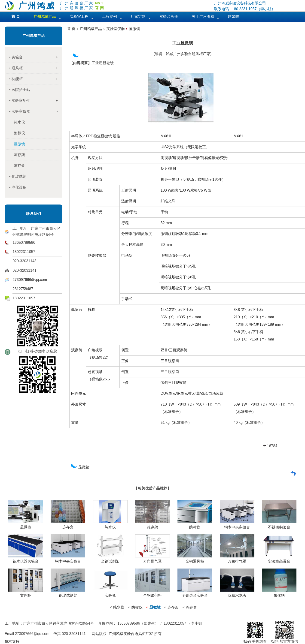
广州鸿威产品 (34, 36)
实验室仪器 (116, 29)
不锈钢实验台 (279, 525)
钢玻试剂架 (68, 594)
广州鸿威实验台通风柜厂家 (131, 634)
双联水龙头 (237, 594)
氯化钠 (279, 594)
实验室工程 (79, 17)
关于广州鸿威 (203, 17)
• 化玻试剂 (18, 176)
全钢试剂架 (110, 560)
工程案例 (110, 17)
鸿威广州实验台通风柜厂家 (188, 54)
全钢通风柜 (195, 560)
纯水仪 (19, 122)
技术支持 (12, 641)
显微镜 (134, 29)
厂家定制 (138, 17)
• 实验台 (35, 57)
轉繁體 (233, 17)
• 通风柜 (35, 68)
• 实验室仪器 (35, 111)
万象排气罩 (237, 560)
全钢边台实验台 (195, 594)
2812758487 (23, 289)
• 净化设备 (18, 187)
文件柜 (26, 594)
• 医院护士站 (20, 90)
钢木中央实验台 (237, 525)
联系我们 (34, 214)
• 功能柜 (35, 79)
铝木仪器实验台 (26, 560)
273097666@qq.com (30, 280)
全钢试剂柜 (152, 594)
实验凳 (110, 594)
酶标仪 (19, 133)
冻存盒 (19, 166)
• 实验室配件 (35, 101)
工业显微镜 (183, 43)
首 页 (71, 29)
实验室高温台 (279, 560)
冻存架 (19, 155)
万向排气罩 (152, 560)
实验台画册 (169, 17)
